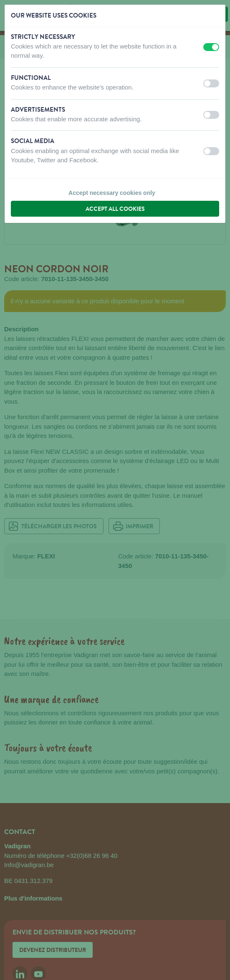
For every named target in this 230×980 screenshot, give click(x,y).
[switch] (211, 47)
